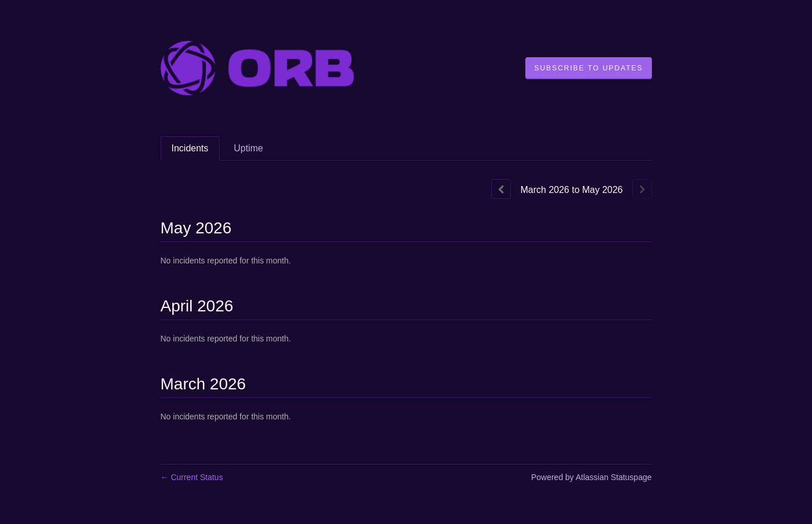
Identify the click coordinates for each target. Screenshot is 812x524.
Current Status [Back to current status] (192, 477)
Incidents (190, 148)
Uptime (249, 148)
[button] (588, 68)
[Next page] (642, 189)
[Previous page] (501, 189)
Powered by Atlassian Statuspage (592, 477)
